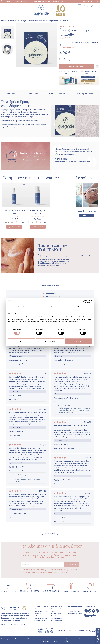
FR (96, 1)
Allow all (79, 341)
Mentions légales (56, 640)
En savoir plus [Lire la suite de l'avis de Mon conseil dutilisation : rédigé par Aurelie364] (36, 353)
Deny (21, 341)
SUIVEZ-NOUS (90, 607)
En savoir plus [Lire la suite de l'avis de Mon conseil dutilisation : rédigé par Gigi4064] (32, 506)
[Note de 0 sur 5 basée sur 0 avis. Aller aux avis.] (66, 38)
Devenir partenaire (74, 609)
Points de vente (7, 1)
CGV (89, 639)
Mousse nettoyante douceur (38, 212)
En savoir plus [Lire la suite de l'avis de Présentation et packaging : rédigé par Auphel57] (71, 472)
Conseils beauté (40, 621)
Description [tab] (12, 93)
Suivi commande (56, 621)
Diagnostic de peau (41, 618)
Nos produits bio (57, 618)
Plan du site (94, 640)
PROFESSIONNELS (75, 607)
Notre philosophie (74, 611)
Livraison (54, 611)
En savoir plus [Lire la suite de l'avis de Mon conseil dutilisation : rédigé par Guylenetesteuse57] (58, 391)
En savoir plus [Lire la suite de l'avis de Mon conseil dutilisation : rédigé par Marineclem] (81, 353)
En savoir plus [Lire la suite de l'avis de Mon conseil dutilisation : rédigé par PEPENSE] (41, 388)
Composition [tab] (33, 93)
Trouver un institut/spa (38, 615)
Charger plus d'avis (50, 533)
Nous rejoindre (46, 640)
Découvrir (87, 215)
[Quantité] (65, 59)
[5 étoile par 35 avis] (51, 294)
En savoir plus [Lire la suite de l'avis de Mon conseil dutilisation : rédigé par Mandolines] (79, 437)
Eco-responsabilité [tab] (85, 93)
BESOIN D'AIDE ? (41, 607)
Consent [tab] (21, 307)
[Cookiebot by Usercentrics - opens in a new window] (84, 301)
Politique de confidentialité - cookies (73, 640)
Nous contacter (88, 1)
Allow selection (50, 341)
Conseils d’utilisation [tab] (58, 93)
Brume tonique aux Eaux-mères (14, 212)
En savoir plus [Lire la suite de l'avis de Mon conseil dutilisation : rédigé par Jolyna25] (38, 424)
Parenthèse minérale (87, 211)
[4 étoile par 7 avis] (51, 297)
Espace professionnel (21, 1)
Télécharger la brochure (90, 616)
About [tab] (79, 307)
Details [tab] (50, 307)
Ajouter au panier (77, 66)
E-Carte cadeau (56, 614)
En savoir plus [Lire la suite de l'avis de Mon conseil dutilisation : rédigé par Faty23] (38, 459)
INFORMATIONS (57, 607)
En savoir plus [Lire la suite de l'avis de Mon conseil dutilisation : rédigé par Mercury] (58, 510)
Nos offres (55, 616)
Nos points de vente (41, 611)
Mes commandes (57, 609)
